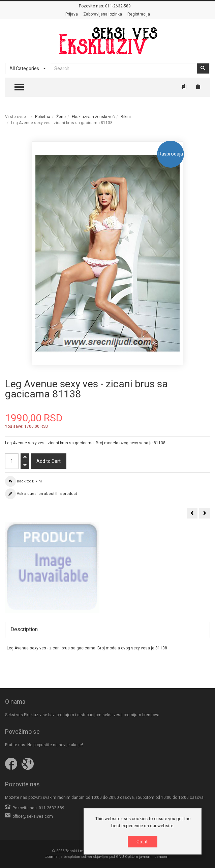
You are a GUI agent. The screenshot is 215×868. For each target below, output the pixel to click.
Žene (61, 117)
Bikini (126, 117)
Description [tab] (24, 629)
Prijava (72, 14)
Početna (43, 117)
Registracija (139, 14)
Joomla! (52, 857)
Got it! (143, 842)
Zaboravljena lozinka (103, 14)
